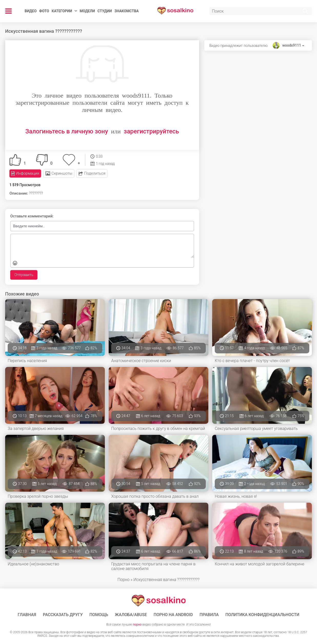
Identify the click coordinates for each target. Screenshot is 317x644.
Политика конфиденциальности (262, 615)
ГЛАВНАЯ (27, 615)
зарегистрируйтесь (151, 131)
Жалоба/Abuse (131, 615)
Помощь (99, 615)
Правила (209, 615)
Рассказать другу (63, 615)
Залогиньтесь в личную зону (67, 131)
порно (137, 625)
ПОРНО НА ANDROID (173, 615)
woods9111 (292, 45)
